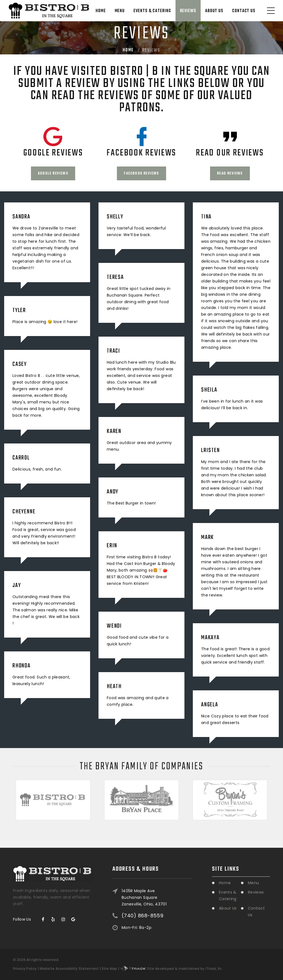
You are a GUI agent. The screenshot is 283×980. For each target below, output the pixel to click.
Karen (114, 431)
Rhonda (22, 666)
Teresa (115, 277)
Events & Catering (152, 11)
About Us (214, 11)
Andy (112, 492)
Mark (207, 537)
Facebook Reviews (141, 174)
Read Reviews (230, 174)
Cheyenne (24, 512)
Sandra (21, 217)
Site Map (109, 969)
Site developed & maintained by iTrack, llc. (171, 969)
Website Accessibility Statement (69, 969)
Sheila (209, 390)
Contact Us (244, 11)
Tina (206, 217)
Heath (114, 686)
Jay (17, 585)
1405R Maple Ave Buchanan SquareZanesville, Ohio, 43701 (144, 894)
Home (101, 11)
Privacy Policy (25, 969)
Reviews (188, 11)
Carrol (21, 458)
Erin (112, 546)
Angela (209, 705)
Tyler (19, 310)
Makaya (210, 638)
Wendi (114, 626)
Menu (120, 11)
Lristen (210, 450)
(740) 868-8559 (142, 913)
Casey (20, 364)
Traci (113, 351)
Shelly (115, 217)
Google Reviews (53, 174)
